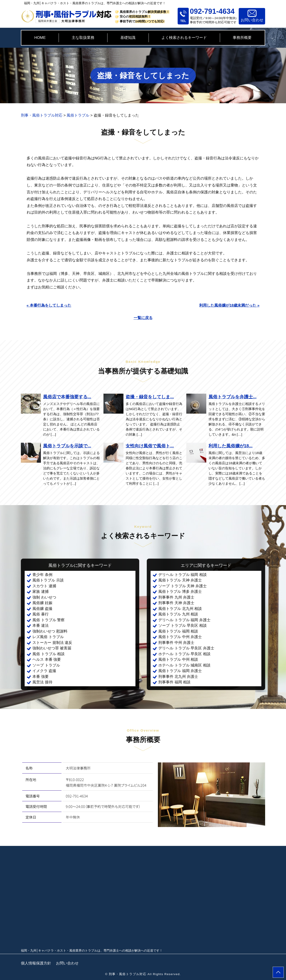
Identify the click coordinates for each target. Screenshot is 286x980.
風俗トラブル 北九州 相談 (180, 609)
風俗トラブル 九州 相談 (178, 614)
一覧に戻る (143, 318)
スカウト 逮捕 (44, 586)
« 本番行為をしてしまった (49, 305)
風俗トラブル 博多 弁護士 (180, 592)
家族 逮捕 (41, 592)
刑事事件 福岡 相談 (174, 682)
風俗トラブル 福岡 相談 (178, 631)
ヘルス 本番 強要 (47, 660)
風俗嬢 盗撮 (42, 609)
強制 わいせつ (44, 597)
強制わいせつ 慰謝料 (50, 631)
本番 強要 (41, 677)
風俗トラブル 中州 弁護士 (180, 637)
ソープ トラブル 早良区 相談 (183, 626)
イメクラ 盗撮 (44, 671)
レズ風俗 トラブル (48, 637)
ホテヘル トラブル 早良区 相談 (184, 654)
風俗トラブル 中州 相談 (178, 660)
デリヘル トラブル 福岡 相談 (183, 575)
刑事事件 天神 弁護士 (176, 603)
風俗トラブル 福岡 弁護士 (180, 671)
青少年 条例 (42, 575)
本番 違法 (41, 626)
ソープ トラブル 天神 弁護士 (183, 586)
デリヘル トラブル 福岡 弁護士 (184, 620)
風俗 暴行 (41, 614)
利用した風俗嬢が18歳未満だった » (229, 305)
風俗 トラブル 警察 (49, 620)
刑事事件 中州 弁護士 (176, 643)
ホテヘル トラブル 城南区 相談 (184, 665)
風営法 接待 (42, 682)
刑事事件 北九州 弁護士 (178, 677)
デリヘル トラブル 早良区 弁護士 (186, 648)
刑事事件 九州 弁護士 (176, 597)
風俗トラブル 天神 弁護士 (180, 580)
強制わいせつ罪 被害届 (52, 648)
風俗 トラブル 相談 (49, 654)
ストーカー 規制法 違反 (52, 643)
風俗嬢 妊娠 (42, 603)
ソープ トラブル (46, 665)
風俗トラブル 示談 (48, 580)
